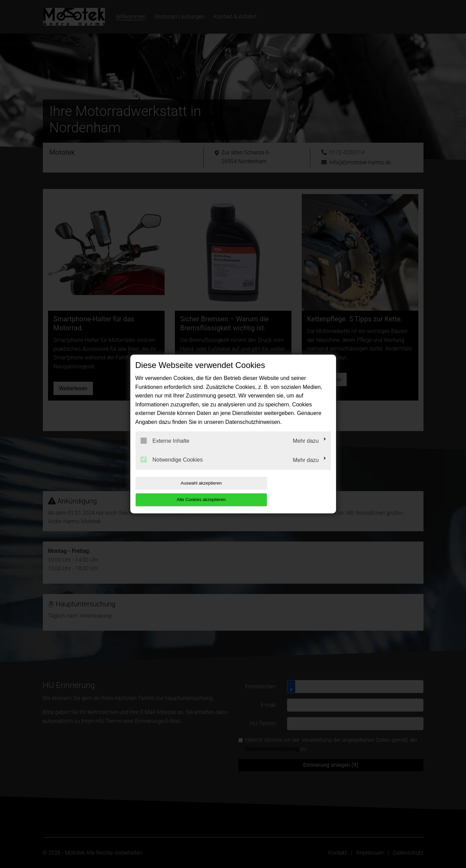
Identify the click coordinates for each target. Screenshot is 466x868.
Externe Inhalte (165, 449)
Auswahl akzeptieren (179, 491)
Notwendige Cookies (172, 468)
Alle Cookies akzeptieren (287, 491)
